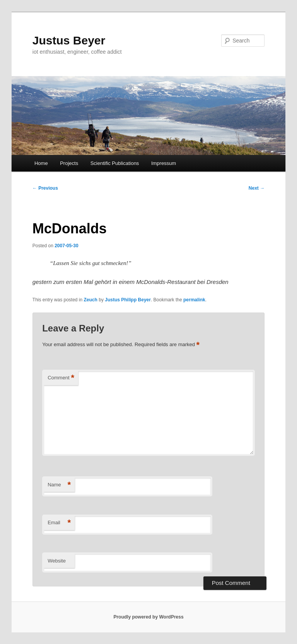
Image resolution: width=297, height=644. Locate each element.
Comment (61, 378)
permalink (194, 300)
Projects (69, 163)
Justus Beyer (69, 40)
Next (257, 188)
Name (59, 485)
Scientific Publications (115, 163)
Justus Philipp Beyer (128, 300)
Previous (45, 188)
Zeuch (91, 300)
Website (57, 561)
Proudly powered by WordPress (148, 617)
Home (41, 163)
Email (59, 523)
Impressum (164, 163)
